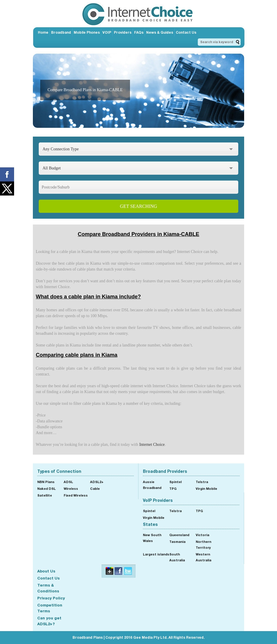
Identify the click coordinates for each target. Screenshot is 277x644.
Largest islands (156, 554)
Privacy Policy (51, 598)
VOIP (107, 32)
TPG (173, 488)
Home (43, 32)
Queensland (179, 535)
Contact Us (186, 32)
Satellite (45, 495)
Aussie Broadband (152, 485)
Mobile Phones (87, 32)
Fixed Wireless (76, 495)
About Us (46, 571)
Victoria (202, 535)
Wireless (71, 488)
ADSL (68, 482)
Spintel (175, 482)
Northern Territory (203, 544)
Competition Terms (50, 608)
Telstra (202, 482)
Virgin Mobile (206, 488)
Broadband (61, 32)
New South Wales (152, 538)
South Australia (177, 557)
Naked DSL (47, 488)
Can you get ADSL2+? (49, 621)
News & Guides (160, 32)
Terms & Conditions (48, 588)
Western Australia (203, 557)
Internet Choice (152, 445)
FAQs (139, 32)
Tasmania (177, 542)
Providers (123, 32)
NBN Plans (46, 482)
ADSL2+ (97, 482)
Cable (95, 488)
